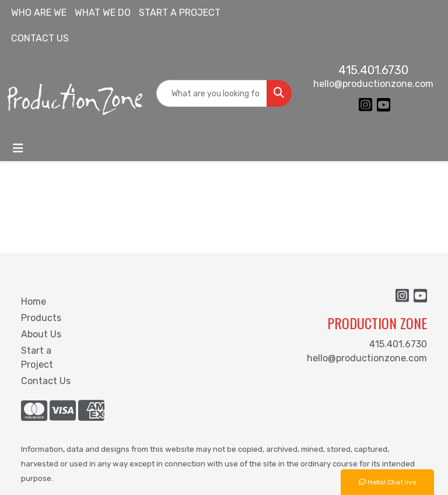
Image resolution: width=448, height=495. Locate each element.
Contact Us (46, 381)
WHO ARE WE (39, 13)
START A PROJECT (180, 13)
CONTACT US (40, 38)
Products (41, 318)
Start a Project (37, 358)
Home (34, 301)
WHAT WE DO (103, 13)
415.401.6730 (373, 70)
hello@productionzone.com (373, 84)
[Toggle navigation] (18, 148)
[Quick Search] (212, 93)
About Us (41, 334)
